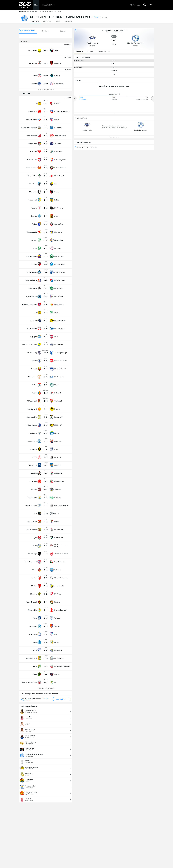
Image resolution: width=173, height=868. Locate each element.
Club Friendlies (34, 11)
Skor (36, 5)
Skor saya (135, 5)
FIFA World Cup (48, 5)
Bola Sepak (24, 11)
